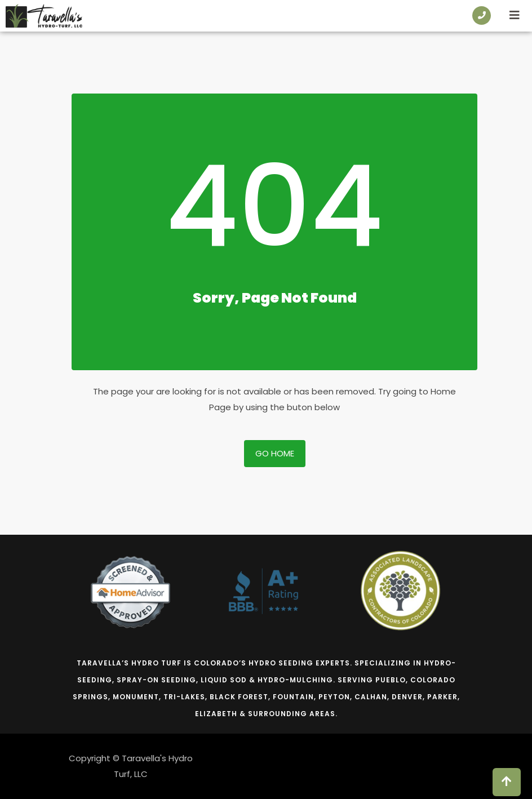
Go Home (275, 453)
